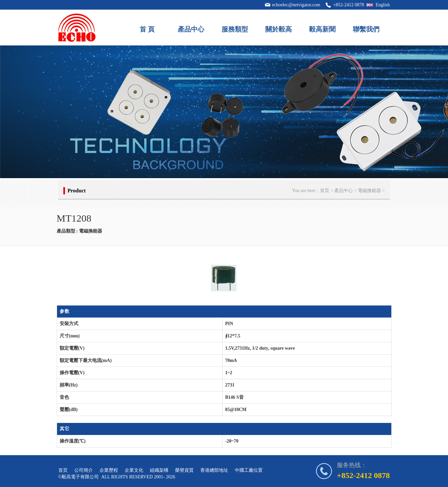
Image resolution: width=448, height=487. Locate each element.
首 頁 (147, 29)
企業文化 (134, 470)
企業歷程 (109, 470)
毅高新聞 (322, 29)
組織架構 (159, 470)
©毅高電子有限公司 (79, 477)
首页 (325, 191)
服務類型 (235, 29)
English (383, 5)
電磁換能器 (369, 191)
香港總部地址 (214, 470)
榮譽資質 (184, 470)
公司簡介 (84, 470)
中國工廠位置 (249, 470)
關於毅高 (279, 29)
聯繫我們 (366, 29)
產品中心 (191, 29)
